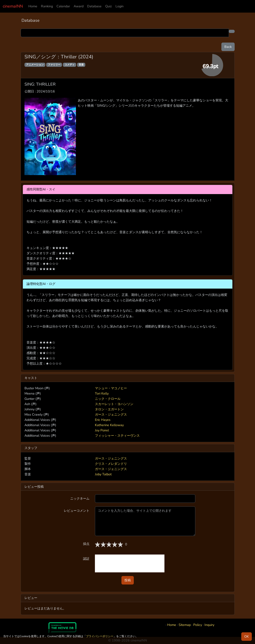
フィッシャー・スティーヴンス (117, 436)
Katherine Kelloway (109, 425)
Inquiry (209, 625)
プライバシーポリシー (100, 636)
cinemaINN (13, 6)
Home (33, 6)
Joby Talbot (103, 474)
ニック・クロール (108, 399)
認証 (86, 559)
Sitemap (185, 625)
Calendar (63, 6)
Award (79, 6)
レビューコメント (77, 511)
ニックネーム (80, 498)
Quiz (109, 6)
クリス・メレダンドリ (111, 464)
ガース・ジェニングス (111, 414)
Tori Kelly (102, 393)
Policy (198, 625)
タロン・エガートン (109, 409)
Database (94, 6)
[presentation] (130, 563)
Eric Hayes (103, 420)
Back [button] (228, 47)
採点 (86, 544)
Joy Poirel (102, 430)
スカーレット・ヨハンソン (114, 404)
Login (119, 6)
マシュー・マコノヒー (111, 388)
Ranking (47, 6)
